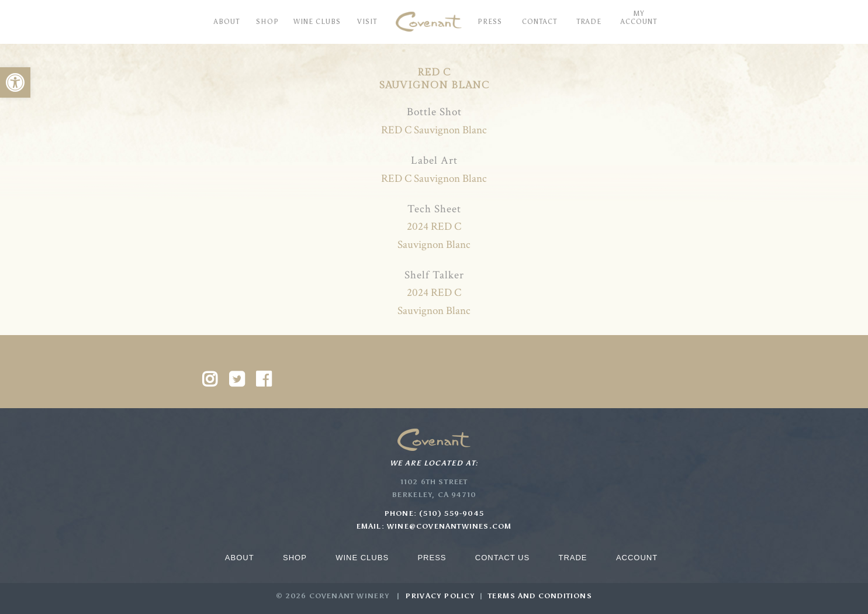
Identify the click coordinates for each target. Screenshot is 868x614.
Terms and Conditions (540, 596)
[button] (15, 82)
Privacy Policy (440, 596)
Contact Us (502, 558)
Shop (295, 558)
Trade (573, 558)
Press (432, 558)
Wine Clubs (362, 558)
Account (637, 558)
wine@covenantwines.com (449, 526)
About (240, 558)
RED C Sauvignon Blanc (434, 130)
